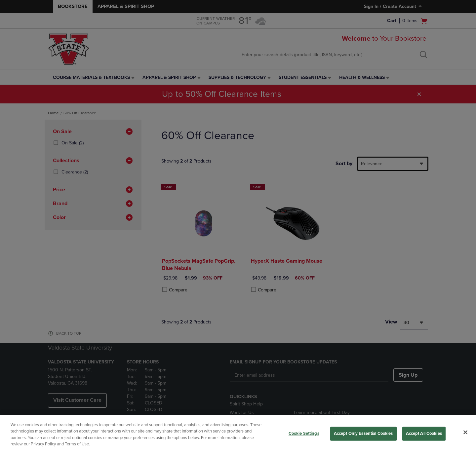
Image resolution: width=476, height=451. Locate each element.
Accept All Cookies (424, 433)
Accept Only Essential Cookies (363, 433)
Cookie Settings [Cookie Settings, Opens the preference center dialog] (304, 433)
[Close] (465, 432)
